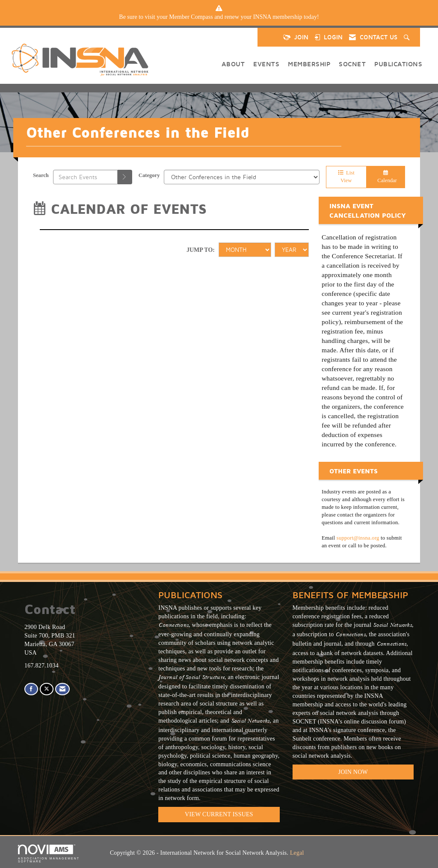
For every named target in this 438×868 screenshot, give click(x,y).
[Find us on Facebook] (31, 689)
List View (346, 177)
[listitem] (219, 17)
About (233, 64)
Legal (297, 853)
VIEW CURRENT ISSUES (219, 814)
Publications (398, 64)
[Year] (292, 250)
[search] (125, 177)
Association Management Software (49, 854)
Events (266, 64)
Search (41, 175)
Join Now (353, 772)
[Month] (245, 250)
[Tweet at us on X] (47, 689)
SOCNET (352, 64)
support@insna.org (358, 538)
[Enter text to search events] (85, 177)
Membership (309, 64)
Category (149, 175)
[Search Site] (408, 37)
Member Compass (191, 17)
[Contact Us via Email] (62, 689)
